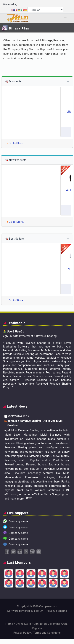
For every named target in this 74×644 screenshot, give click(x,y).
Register (37, 628)
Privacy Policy (22, 633)
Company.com (48, 606)
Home (9, 624)
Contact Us (40, 624)
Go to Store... (17, 143)
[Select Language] (45, 9)
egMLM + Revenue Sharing (50, 611)
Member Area (58, 624)
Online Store (23, 624)
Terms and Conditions (47, 633)
